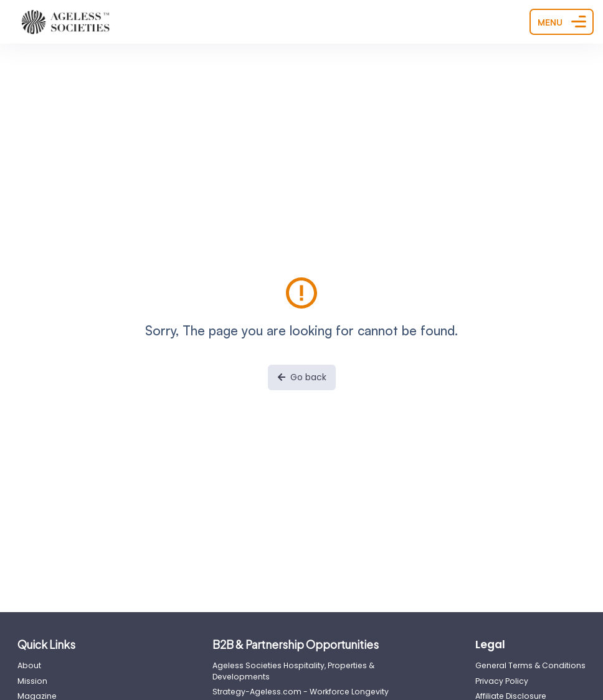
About (29, 665)
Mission (32, 681)
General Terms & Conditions (530, 665)
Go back (302, 377)
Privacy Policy (502, 681)
